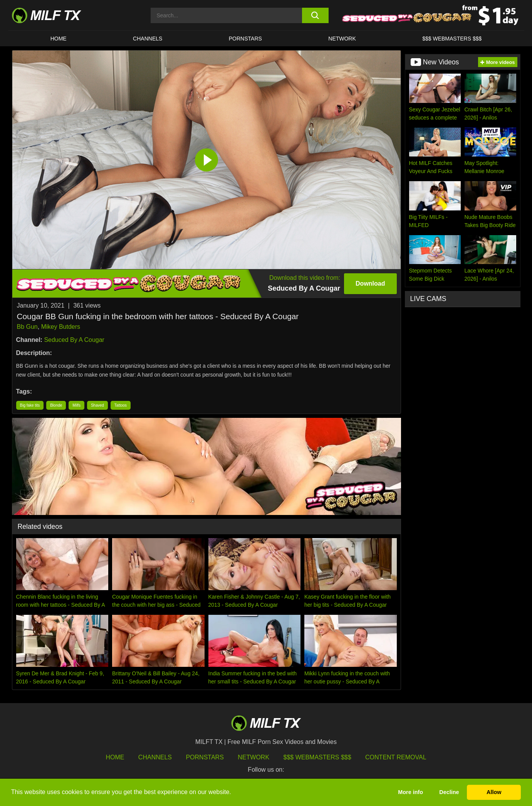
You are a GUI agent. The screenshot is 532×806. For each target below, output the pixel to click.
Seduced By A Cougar (74, 340)
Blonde (56, 405)
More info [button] (410, 792)
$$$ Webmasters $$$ (317, 757)
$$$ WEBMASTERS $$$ (452, 39)
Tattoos (121, 405)
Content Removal (396, 757)
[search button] (315, 15)
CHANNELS (148, 39)
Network (342, 39)
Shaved (97, 405)
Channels (155, 757)
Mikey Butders (61, 327)
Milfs (76, 405)
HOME (59, 39)
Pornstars (245, 39)
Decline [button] (449, 792)
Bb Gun (27, 327)
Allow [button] (494, 792)
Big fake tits (30, 405)
